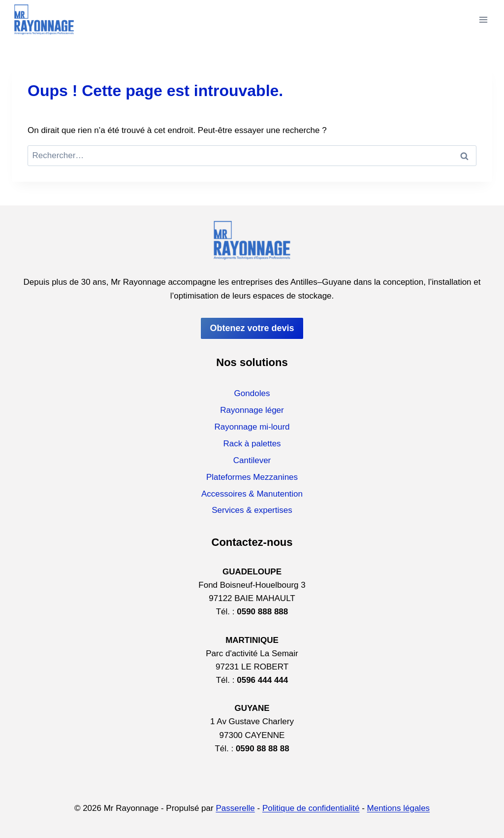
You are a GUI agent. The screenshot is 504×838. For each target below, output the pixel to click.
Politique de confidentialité (311, 808)
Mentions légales (399, 808)
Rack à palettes (252, 444)
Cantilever (252, 460)
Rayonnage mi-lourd (252, 427)
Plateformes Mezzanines (252, 477)
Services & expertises (252, 510)
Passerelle (235, 808)
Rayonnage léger (252, 410)
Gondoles (252, 393)
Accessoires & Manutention (252, 494)
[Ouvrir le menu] (483, 19)
